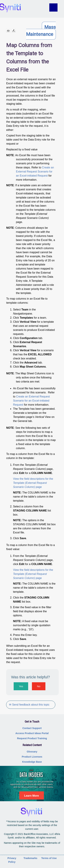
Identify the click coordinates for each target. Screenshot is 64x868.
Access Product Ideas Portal (32, 733)
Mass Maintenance (41, 31)
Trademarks (30, 858)
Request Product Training (32, 738)
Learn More (31, 796)
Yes (21, 686)
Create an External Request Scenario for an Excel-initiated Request (35, 172)
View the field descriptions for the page (33, 483)
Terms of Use (49, 858)
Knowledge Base (32, 762)
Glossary (32, 752)
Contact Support (32, 728)
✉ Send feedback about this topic (29, 705)
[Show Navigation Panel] (56, 7)
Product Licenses (32, 757)
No (39, 686)
